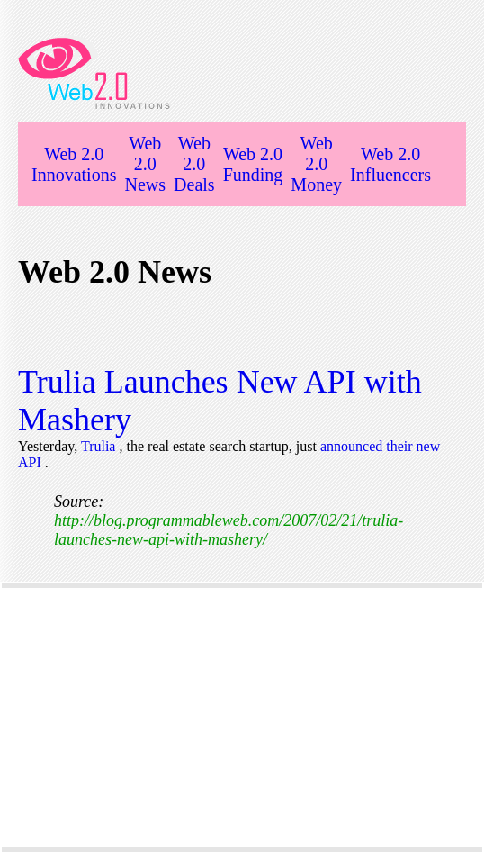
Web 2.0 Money (316, 164)
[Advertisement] (242, 718)
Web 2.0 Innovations (74, 164)
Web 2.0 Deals (194, 164)
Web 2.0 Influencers (390, 164)
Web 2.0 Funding (253, 164)
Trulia (100, 446)
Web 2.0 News (145, 164)
